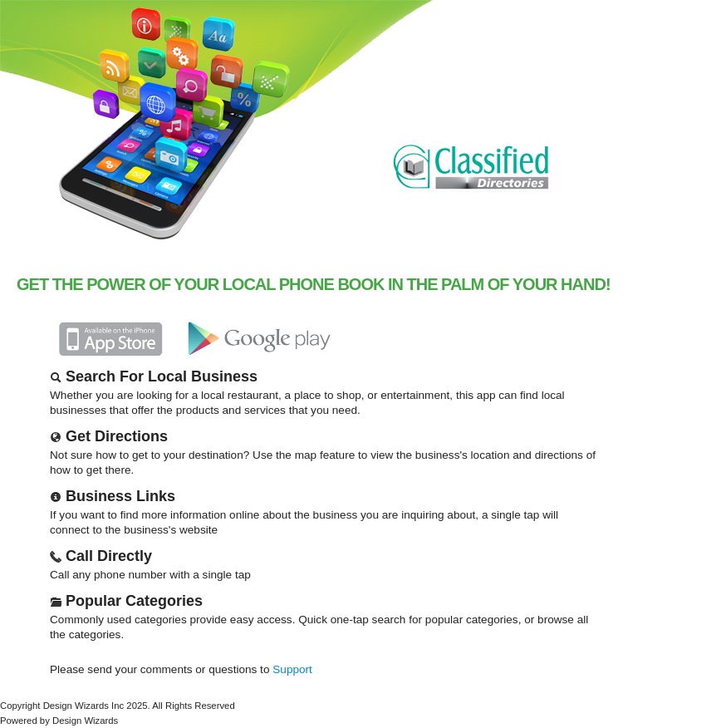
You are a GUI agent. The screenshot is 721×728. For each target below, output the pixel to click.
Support (292, 669)
